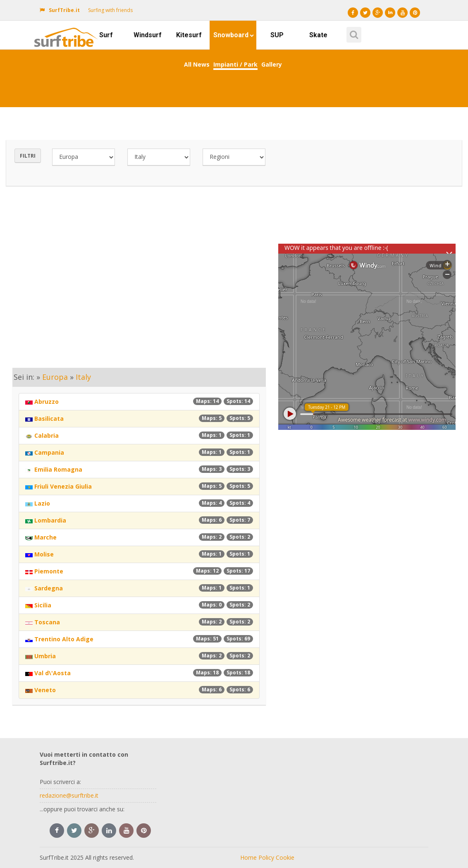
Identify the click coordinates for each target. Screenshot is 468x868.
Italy (83, 377)
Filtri (28, 156)
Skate (318, 35)
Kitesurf (189, 35)
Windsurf (148, 35)
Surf (106, 35)
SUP (277, 35)
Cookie (285, 857)
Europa (55, 377)
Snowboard (234, 35)
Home (248, 857)
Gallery (272, 64)
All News (197, 64)
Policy (266, 857)
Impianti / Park (235, 64)
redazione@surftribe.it (69, 795)
